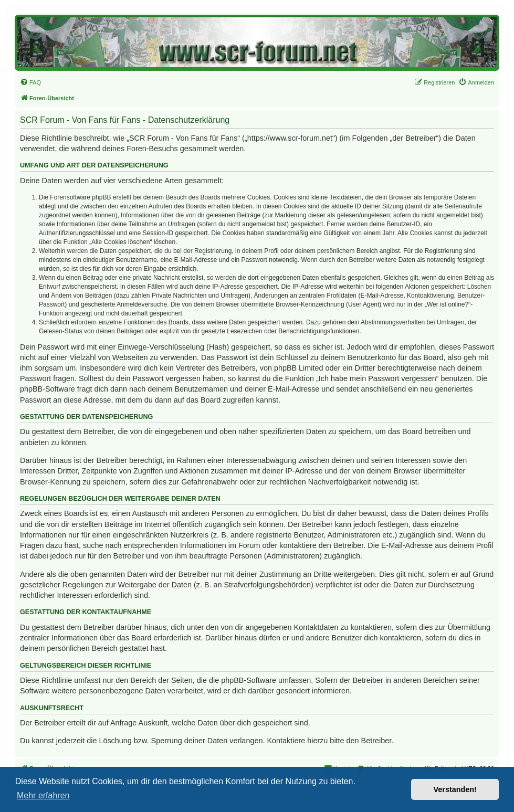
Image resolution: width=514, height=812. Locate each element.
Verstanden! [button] (455, 789)
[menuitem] (30, 82)
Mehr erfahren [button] (43, 795)
